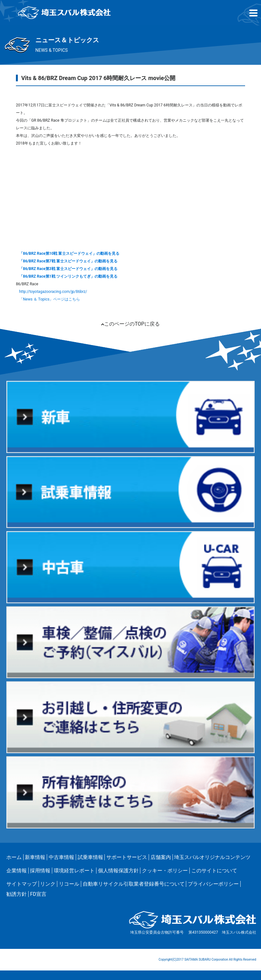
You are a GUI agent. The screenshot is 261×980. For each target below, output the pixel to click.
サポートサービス (127, 857)
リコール (69, 884)
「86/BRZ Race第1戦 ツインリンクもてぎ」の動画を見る (68, 276)
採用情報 (40, 871)
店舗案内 (161, 857)
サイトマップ (22, 884)
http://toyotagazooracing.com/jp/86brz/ (53, 292)
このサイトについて (214, 871)
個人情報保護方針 (118, 871)
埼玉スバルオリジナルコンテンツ (212, 857)
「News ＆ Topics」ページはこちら (49, 299)
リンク (48, 884)
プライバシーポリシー (213, 884)
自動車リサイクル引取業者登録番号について (134, 884)
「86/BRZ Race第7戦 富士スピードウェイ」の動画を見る (68, 261)
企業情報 (17, 871)
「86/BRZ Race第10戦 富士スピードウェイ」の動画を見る (69, 253)
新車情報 (35, 857)
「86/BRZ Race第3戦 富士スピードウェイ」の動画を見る (68, 269)
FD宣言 (38, 894)
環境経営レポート (74, 871)
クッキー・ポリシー (165, 871)
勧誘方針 (17, 894)
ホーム (14, 857)
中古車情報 (61, 857)
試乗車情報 (90, 857)
